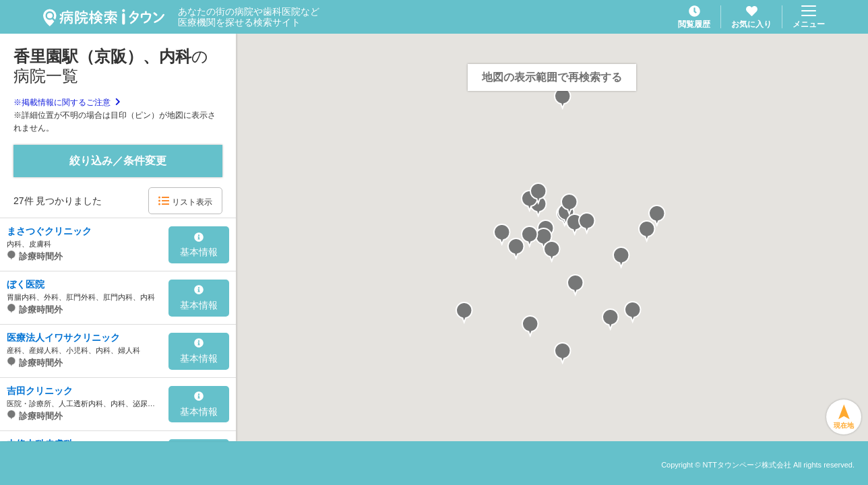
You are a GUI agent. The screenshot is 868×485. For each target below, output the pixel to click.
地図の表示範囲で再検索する (552, 77)
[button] (544, 239)
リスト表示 (185, 201)
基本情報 (199, 245)
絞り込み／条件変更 (118, 161)
